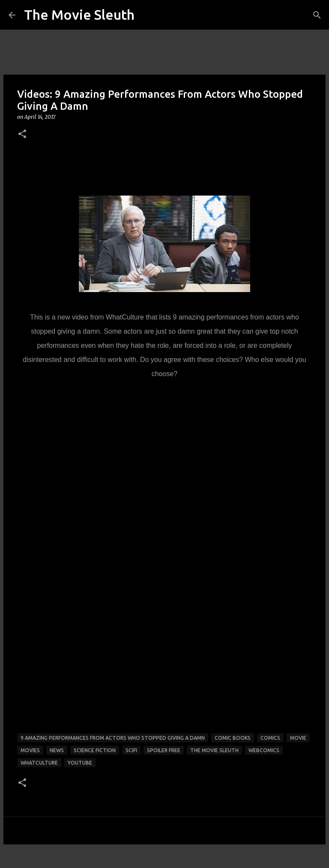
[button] (22, 134)
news (57, 750)
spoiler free (164, 750)
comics (270, 738)
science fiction (95, 750)
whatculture (39, 763)
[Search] (317, 15)
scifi (131, 750)
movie (298, 738)
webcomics (264, 750)
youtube (80, 763)
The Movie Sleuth (79, 15)
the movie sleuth (214, 750)
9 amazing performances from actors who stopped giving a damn (113, 738)
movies (30, 750)
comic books (233, 738)
